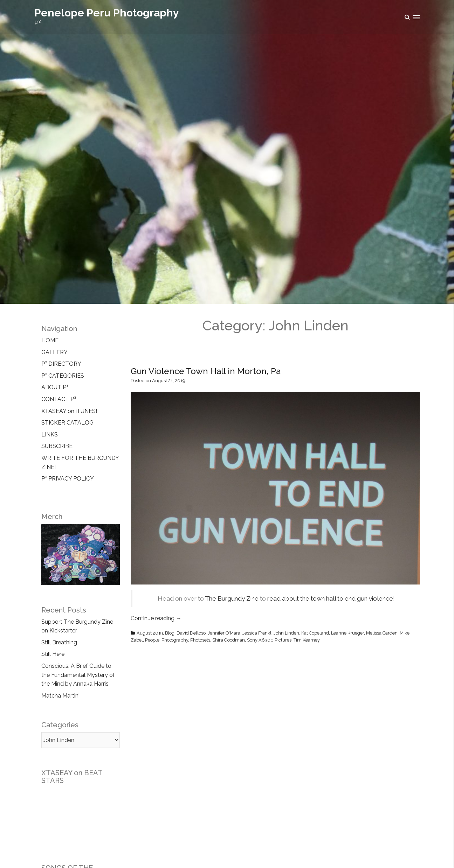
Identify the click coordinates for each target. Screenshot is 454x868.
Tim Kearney (307, 640)
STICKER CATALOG (67, 423)
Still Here (53, 654)
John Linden (286, 633)
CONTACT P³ (59, 399)
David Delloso (191, 633)
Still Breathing (59, 642)
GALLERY (54, 352)
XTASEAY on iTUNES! (69, 411)
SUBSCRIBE (57, 446)
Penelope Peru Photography (107, 13)
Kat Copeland (315, 633)
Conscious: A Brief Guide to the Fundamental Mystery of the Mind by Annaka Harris (78, 675)
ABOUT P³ (55, 387)
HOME (50, 340)
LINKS (50, 435)
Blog (170, 633)
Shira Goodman (229, 640)
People (152, 640)
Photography (175, 640)
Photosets (200, 640)
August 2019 (150, 633)
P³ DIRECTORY (61, 364)
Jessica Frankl (257, 633)
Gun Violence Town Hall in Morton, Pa (206, 371)
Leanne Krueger (348, 633)
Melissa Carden (382, 633)
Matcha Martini (60, 696)
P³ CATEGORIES (63, 376)
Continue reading (156, 618)
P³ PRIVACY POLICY (68, 479)
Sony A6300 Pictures (269, 640)
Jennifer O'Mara (224, 633)
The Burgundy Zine (232, 598)
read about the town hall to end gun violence (330, 598)
